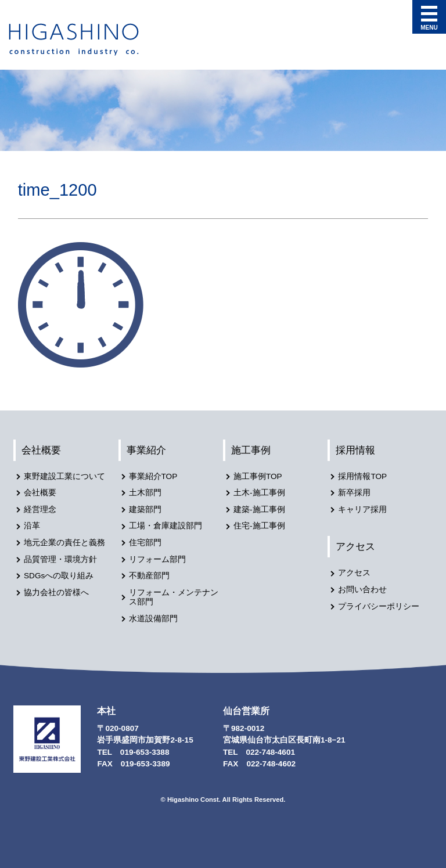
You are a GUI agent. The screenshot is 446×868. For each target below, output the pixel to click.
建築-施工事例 (259, 509)
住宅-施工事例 (259, 526)
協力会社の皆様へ (56, 593)
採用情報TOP (362, 476)
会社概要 (41, 450)
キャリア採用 (362, 509)
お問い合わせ (362, 590)
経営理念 (40, 509)
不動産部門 (149, 576)
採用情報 (355, 450)
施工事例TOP (258, 476)
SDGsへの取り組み (59, 576)
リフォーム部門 (157, 559)
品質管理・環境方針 (60, 559)
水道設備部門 (153, 619)
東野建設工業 (84, 39)
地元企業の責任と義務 (64, 543)
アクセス (355, 546)
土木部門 (145, 493)
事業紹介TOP (153, 476)
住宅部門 (145, 543)
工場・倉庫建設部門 (166, 526)
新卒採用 (354, 493)
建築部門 (145, 509)
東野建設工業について (64, 476)
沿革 (32, 526)
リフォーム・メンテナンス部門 (174, 597)
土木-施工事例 (259, 493)
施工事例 (251, 450)
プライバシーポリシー (379, 606)
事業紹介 (146, 450)
